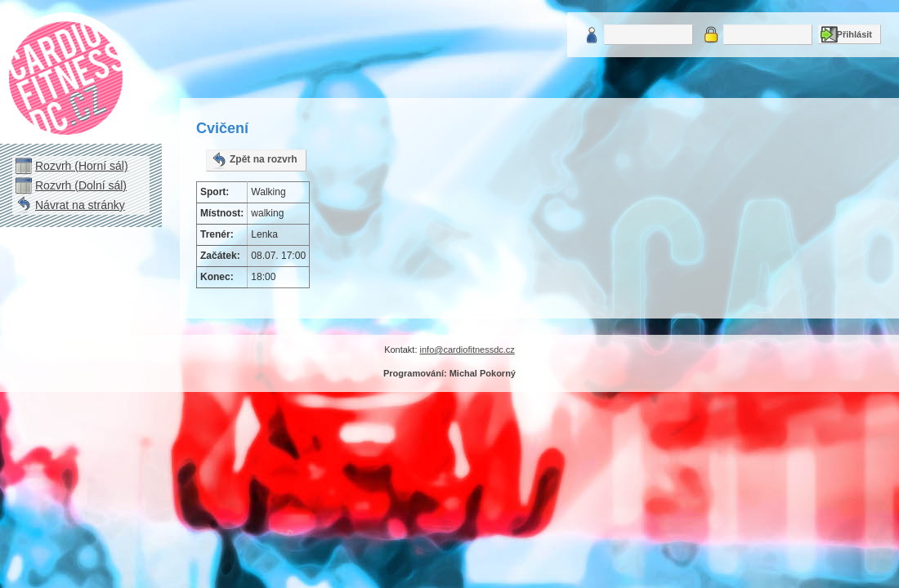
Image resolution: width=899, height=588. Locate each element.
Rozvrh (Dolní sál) (81, 185)
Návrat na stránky (80, 205)
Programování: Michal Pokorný (449, 373)
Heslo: (711, 35)
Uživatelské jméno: (592, 35)
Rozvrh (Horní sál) (82, 166)
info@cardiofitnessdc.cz (467, 350)
